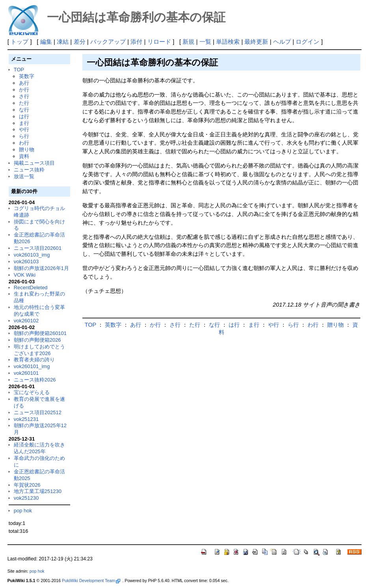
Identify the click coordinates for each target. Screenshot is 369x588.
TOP (19, 70)
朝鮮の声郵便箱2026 (37, 340)
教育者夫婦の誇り (34, 360)
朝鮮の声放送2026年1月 (41, 268)
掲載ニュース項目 (34, 163)
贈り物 (27, 150)
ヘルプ (282, 42)
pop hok (23, 511)
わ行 (24, 143)
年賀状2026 (27, 485)
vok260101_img (32, 366)
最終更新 (256, 42)
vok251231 (26, 419)
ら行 (24, 136)
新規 (188, 42)
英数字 (27, 76)
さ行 (24, 96)
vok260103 (26, 261)
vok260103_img (32, 255)
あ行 (24, 83)
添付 (136, 42)
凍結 (63, 42)
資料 (24, 156)
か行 (24, 90)
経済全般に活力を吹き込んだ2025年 (39, 448)
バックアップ (108, 42)
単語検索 (228, 42)
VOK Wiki (25, 275)
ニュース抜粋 (29, 170)
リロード (159, 42)
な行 (24, 110)
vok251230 (26, 498)
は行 (24, 116)
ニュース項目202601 (38, 248)
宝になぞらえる (32, 392)
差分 (80, 42)
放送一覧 (24, 176)
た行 (24, 103)
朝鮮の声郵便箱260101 (40, 333)
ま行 (24, 123)
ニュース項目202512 (38, 412)
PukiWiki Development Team (91, 581)
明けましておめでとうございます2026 (39, 350)
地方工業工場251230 (38, 491)
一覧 (205, 42)
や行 (24, 129)
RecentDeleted (31, 287)
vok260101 (26, 373)
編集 (46, 42)
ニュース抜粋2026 (35, 380)
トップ (20, 42)
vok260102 (26, 321)
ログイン (307, 42)
